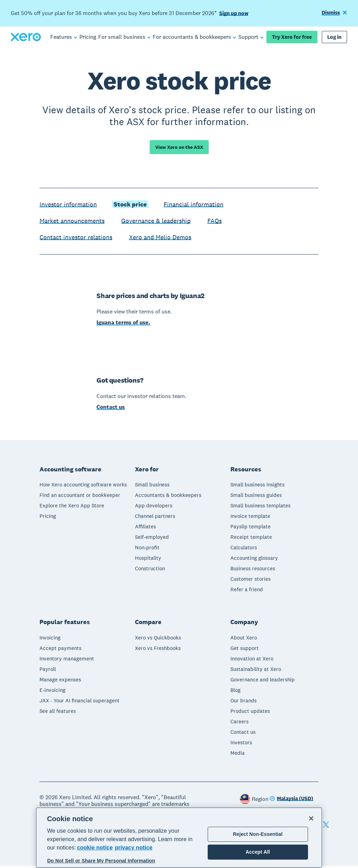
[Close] (311, 818)
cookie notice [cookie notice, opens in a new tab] (95, 848)
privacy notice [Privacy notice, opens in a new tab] (134, 848)
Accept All (258, 852)
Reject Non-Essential (258, 834)
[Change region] (291, 801)
